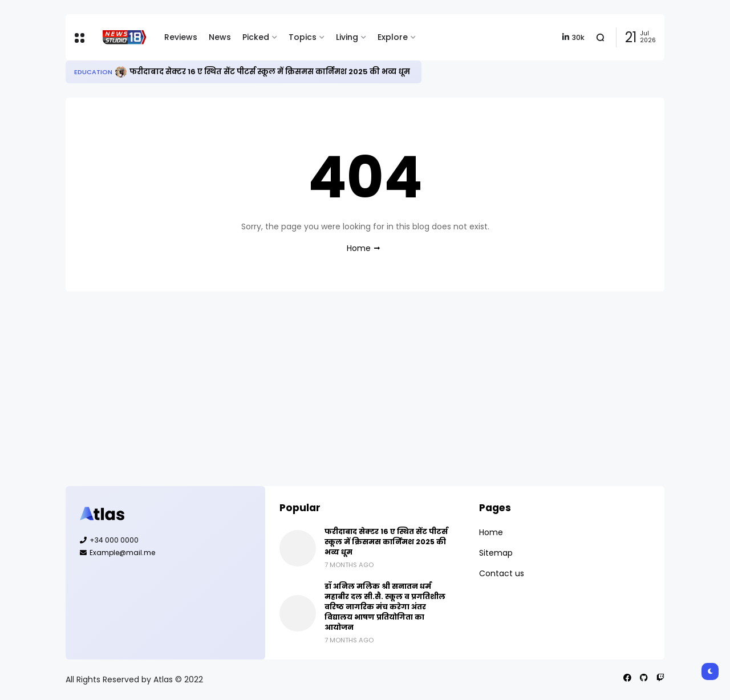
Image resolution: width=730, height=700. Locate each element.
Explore (393, 37)
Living (347, 37)
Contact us (502, 573)
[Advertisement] (365, 389)
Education (93, 72)
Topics (303, 37)
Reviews (181, 37)
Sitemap (496, 553)
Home (359, 248)
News (220, 37)
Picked (256, 37)
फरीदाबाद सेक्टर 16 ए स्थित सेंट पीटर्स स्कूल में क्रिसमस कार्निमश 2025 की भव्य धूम (270, 72)
